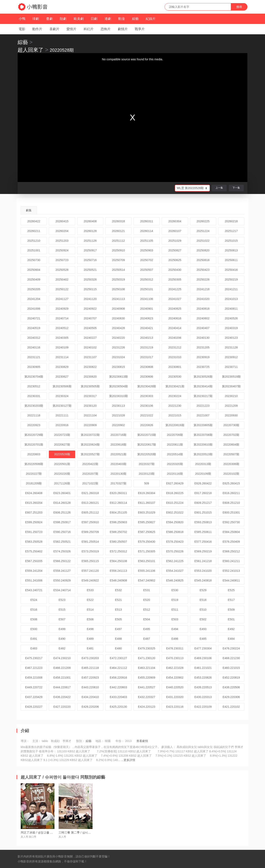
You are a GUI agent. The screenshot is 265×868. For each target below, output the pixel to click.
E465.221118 (90, 668)
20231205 (203, 347)
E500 (34, 629)
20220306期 (231, 464)
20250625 (175, 260)
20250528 (62, 270)
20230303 (147, 396)
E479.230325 (146, 648)
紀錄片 (151, 19)
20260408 (90, 221)
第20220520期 (147, 454)
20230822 (90, 367)
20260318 (118, 221)
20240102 (90, 347)
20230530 (175, 377)
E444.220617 (62, 687)
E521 (119, 600)
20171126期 (62, 483)
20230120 (90, 406)
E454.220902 (175, 678)
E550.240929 (62, 580)
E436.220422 (62, 697)
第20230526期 (203, 377)
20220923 (34, 425)
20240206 (175, 338)
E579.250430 (146, 542)
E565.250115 (90, 561)
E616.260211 (231, 493)
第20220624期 (90, 445)
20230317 (90, 396)
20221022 (147, 415)
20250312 (147, 279)
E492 (231, 629)
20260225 (203, 221)
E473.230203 (90, 658)
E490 (62, 639)
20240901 (147, 309)
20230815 (118, 367)
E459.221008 (34, 678)
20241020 (203, 299)
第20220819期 (175, 425)
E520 (147, 600)
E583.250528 (34, 542)
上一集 (219, 188)
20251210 (34, 241)
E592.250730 (231, 522)
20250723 (62, 260)
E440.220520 (175, 687)
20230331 (34, 396)
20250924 (62, 250)
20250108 (118, 289)
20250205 (34, 289)
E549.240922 (90, 580)
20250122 (62, 289)
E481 (90, 648)
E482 (62, 648)
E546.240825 (175, 580)
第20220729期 (34, 435)
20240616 (175, 318)
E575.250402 (34, 551)
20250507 (147, 270)
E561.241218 (203, 561)
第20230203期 (34, 406)
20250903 (147, 250)
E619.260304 (146, 493)
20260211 (34, 231)
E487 (147, 639)
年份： (120, 741)
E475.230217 (34, 658)
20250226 (203, 279)
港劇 (108, 19)
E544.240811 (231, 580)
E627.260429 (175, 483)
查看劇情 (142, 741)
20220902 (118, 425)
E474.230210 (62, 658)
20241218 (203, 289)
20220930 (231, 415)
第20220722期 (90, 435)
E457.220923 (90, 678)
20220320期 (175, 464)
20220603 (34, 454)
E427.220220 (62, 707)
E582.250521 (62, 542)
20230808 (147, 367)
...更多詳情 (128, 760)
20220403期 (118, 464)
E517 (231, 600)
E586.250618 (175, 532)
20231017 (147, 357)
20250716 (90, 260)
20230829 (62, 367)
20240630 (118, 318)
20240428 (118, 328)
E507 (62, 619)
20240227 (90, 338)
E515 (62, 610)
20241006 (34, 309)
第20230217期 (203, 396)
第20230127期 (62, 406)
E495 (147, 629)
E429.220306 (231, 697)
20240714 (62, 318)
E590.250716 (62, 532)
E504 (147, 619)
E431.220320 (175, 697)
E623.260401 (62, 493)
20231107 (90, 357)
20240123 (231, 338)
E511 (175, 610)
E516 (34, 610)
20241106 (147, 299)
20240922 (90, 309)
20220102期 (231, 474)
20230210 (231, 396)
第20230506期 (62, 386)
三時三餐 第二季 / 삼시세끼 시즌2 (80, 832)
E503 (175, 619)
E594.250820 (175, 522)
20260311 (147, 221)
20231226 (118, 347)
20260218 (231, 221)
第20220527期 (90, 454)
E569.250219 (203, 551)
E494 (175, 629)
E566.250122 (62, 561)
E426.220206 (90, 707)
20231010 (175, 357)
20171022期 (90, 483)
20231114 (62, 357)
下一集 (236, 188)
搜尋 (239, 7)
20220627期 (62, 445)
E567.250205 (34, 561)
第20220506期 (34, 464)
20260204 (62, 231)
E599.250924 (34, 522)
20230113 (118, 406)
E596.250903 (118, 522)
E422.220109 (203, 707)
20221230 (175, 406)
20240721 (34, 318)
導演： (25, 741)
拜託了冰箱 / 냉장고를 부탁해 (40, 832)
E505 (119, 619)
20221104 (90, 415)
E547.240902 (146, 580)
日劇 (94, 19)
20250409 (34, 279)
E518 (203, 600)
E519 (175, 600)
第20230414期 (203, 386)
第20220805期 (203, 425)
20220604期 (231, 445)
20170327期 (118, 483)
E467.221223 (34, 668)
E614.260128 (62, 503)
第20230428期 (147, 386)
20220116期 (175, 474)
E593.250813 (203, 522)
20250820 (203, 250)
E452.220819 (231, 678)
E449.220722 (34, 687)
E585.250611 (203, 532)
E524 (34, 600)
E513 (119, 610)
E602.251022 (175, 512)
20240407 (203, 328)
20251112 (118, 241)
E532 (119, 590)
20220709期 (175, 435)
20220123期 (147, 474)
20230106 (147, 406)
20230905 (34, 367)
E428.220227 (34, 707)
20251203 (62, 241)
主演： (37, 741)
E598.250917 (62, 522)
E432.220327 (146, 697)
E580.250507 (118, 542)
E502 (203, 619)
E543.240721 (34, 590)
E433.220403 (118, 697)
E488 (119, 639)
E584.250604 (231, 532)
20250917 (90, 250)
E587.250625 (146, 532)
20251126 (90, 241)
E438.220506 (231, 687)
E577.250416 (203, 542)
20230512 (34, 386)
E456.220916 (118, 678)
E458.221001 (62, 678)
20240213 (147, 338)
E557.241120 (90, 571)
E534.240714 (62, 590)
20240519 (34, 328)
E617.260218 (203, 493)
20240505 (90, 328)
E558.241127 (62, 571)
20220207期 (90, 474)
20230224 (175, 396)
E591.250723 (34, 532)
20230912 (231, 357)
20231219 (147, 347)
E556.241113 (118, 571)
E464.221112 (118, 668)
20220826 (147, 425)
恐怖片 (106, 29)
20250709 (118, 260)
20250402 (62, 279)
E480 (119, 648)
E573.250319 (90, 551)
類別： (81, 741)
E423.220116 (175, 707)
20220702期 (231, 435)
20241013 (231, 299)
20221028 (118, 415)
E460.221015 (231, 668)
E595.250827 (146, 522)
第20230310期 (118, 396)
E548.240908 (118, 580)
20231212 (175, 347)
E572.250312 (118, 551)
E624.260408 (34, 493)
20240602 (203, 318)
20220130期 (118, 474)
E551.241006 (34, 580)
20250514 (118, 270)
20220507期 (231, 454)
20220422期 (90, 464)
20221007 (203, 415)
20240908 (118, 309)
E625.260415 (231, 483)
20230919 (203, 357)
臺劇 (49, 19)
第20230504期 (118, 386)
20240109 (62, 347)
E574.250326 (62, 551)
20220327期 (147, 464)
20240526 (231, 318)
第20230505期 (90, 386)
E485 (203, 639)
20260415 (62, 221)
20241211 (231, 289)
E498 (90, 629)
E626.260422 (203, 483)
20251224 (203, 231)
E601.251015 (203, 512)
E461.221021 (203, 668)
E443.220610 (90, 687)
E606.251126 (62, 512)
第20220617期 (147, 445)
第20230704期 (34, 377)
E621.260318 (90, 493)
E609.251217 (203, 503)
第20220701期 (34, 445)
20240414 (175, 328)
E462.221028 (175, 668)
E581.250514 (90, 542)
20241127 (62, 299)
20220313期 (203, 464)
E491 (34, 639)
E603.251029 (146, 512)
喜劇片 (54, 29)
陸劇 (63, 19)
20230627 (62, 377)
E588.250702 (118, 532)
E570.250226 (175, 551)
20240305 (62, 338)
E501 (231, 619)
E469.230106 (203, 658)
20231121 (34, 357)
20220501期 (62, 464)
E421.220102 (231, 707)
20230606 (147, 377)
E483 (34, 648)
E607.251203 (34, 512)
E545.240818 (203, 580)
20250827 (175, 250)
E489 (90, 639)
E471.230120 (146, 658)
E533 (90, 590)
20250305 (175, 279)
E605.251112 (90, 512)
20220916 (62, 425)
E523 (62, 600)
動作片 (37, 29)
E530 (175, 590)
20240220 (118, 338)
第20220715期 (147, 435)
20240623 (147, 318)
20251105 (147, 241)
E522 (90, 600)
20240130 (203, 338)
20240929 (62, 309)
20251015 (231, 241)
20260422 (34, 221)
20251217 (231, 231)
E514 (90, 610)
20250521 (90, 270)
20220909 (90, 425)
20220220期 (62, 474)
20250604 (34, 270)
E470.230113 (175, 658)
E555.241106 (146, 571)
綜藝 (135, 19)
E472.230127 (118, 658)
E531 (147, 590)
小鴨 (22, 19)
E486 (175, 639)
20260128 (90, 231)
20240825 (175, 309)
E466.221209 (62, 668)
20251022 (203, 241)
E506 (90, 619)
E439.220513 (203, 687)
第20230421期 (175, 386)
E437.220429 (34, 697)
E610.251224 (175, 503)
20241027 (175, 299)
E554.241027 (175, 571)
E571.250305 (146, 551)
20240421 (147, 328)
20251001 (34, 250)
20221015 (175, 415)
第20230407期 (231, 386)
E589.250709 (90, 532)
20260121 (118, 231)
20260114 (147, 231)
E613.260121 (90, 503)
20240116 (34, 347)
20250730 (34, 260)
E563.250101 (146, 561)
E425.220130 (118, 707)
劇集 (29, 210)
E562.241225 (175, 561)
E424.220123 (146, 707)
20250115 (90, 289)
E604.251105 (118, 512)
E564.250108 (118, 561)
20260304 (175, 221)
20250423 (203, 270)
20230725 (203, 367)
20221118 (34, 415)
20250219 (231, 279)
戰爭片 (140, 29)
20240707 (90, 318)
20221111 (62, 415)
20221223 (203, 406)
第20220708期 (203, 435)
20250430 (175, 270)
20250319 (118, 279)
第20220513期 (203, 454)
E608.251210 (231, 503)
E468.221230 (231, 658)
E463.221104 (146, 668)
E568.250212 (231, 551)
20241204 (34, 299)
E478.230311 (175, 648)
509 (146, 483)
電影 (22, 29)
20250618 (203, 260)
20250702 (147, 260)
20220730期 (231, 425)
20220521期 (118, 454)
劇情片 (123, 29)
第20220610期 (203, 445)
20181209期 (34, 483)
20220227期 (34, 474)
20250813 (231, 250)
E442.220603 (118, 687)
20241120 (90, 299)
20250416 (231, 270)
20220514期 (175, 454)
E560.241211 (231, 561)
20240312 (34, 338)
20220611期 (175, 445)
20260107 (175, 231)
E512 (147, 610)
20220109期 (203, 474)
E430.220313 (203, 697)
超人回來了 (31, 50)
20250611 (231, 260)
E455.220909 (146, 678)
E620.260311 (118, 493)
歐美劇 (79, 19)
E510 (203, 610)
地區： (100, 741)
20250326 (90, 279)
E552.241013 (231, 571)
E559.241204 (34, 571)
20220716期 (118, 435)
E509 (231, 610)
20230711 (231, 367)
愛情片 (71, 29)
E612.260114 (118, 503)
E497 (119, 629)
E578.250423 (175, 542)
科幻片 (89, 29)
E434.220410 (90, 697)
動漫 (122, 19)
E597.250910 (90, 522)
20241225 (175, 289)
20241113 (118, 299)
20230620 (90, 377)
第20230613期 (118, 377)
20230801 (175, 367)
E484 (231, 639)
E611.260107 (146, 503)
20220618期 (118, 445)
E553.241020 (203, 571)
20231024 (118, 357)
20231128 (231, 347)
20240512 (62, 328)
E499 (62, 629)
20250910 (118, 250)
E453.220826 (203, 678)
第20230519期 (231, 377)
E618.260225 (175, 493)
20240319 (231, 328)
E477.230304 (203, 648)
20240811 (231, 309)
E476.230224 (231, 648)
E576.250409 (231, 542)
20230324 (62, 396)
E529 (203, 590)
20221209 (231, 406)
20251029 (175, 241)
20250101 (147, 289)
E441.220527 (146, 687)
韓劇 (36, 19)
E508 (34, 619)
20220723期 (62, 435)
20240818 (203, 309)
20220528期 (62, 454)
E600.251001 (231, 512)
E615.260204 (34, 503)
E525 (231, 590)
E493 (203, 629)
